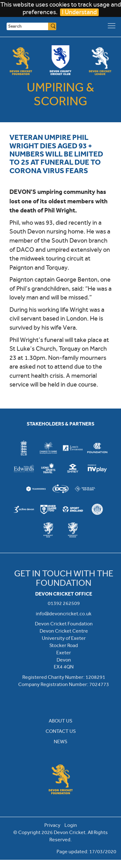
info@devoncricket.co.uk (64, 614)
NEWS (60, 742)
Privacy (52, 825)
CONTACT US (61, 731)
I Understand (79, 12)
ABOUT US (60, 721)
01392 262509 (64, 603)
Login (71, 825)
